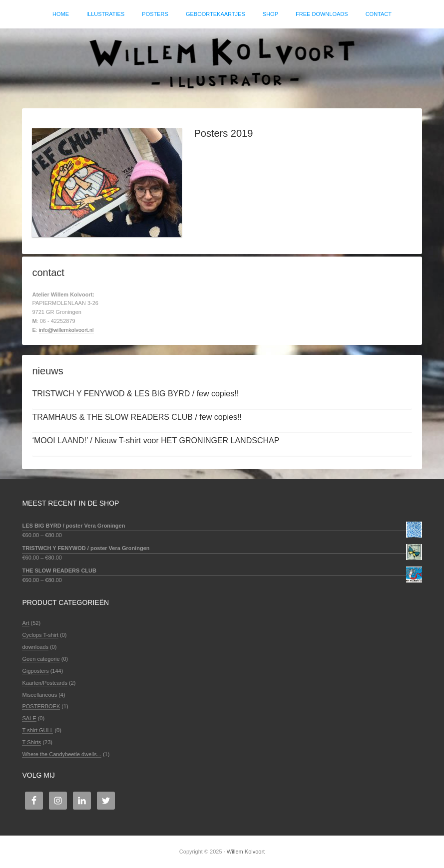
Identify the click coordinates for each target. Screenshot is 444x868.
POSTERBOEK (41, 706)
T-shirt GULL (37, 730)
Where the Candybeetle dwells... (61, 754)
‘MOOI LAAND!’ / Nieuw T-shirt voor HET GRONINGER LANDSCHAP (156, 440)
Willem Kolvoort (222, 63)
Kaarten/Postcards (45, 683)
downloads (35, 647)
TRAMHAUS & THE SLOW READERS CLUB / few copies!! (137, 417)
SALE (29, 718)
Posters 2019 (223, 133)
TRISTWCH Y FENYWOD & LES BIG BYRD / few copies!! (135, 394)
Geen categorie (41, 659)
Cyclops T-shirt (40, 635)
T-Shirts (31, 742)
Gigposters (35, 671)
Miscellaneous (39, 695)
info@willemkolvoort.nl (66, 330)
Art (25, 623)
